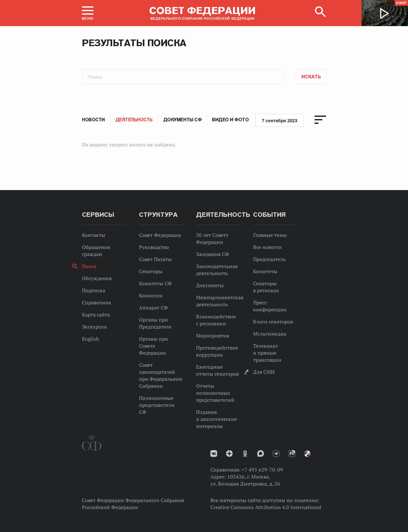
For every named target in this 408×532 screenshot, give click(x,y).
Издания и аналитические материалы (216, 419)
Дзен (229, 454)
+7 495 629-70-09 (262, 470)
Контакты (94, 235)
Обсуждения (97, 278)
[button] (88, 13)
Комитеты (265, 271)
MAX (261, 454)
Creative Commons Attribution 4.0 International (266, 507)
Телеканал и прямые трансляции (267, 353)
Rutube (292, 454)
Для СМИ (264, 372)
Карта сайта (96, 315)
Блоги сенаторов (273, 322)
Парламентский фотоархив (307, 454)
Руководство (154, 247)
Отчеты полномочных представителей (215, 393)
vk (214, 454)
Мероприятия (212, 336)
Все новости (267, 247)
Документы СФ (182, 120)
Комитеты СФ (155, 283)
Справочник (97, 302)
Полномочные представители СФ (157, 405)
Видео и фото (230, 120)
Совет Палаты (155, 259)
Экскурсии (95, 327)
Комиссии (151, 295)
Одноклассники (245, 454)
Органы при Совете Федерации (153, 346)
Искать (311, 77)
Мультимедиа (270, 334)
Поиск (89, 266)
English (90, 339)
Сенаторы (151, 271)
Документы (210, 285)
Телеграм (276, 454)
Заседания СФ (213, 254)
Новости (93, 120)
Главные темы (270, 235)
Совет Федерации (160, 235)
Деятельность (134, 120)
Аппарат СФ (153, 308)
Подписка (94, 290)
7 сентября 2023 (280, 121)
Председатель (269, 259)
